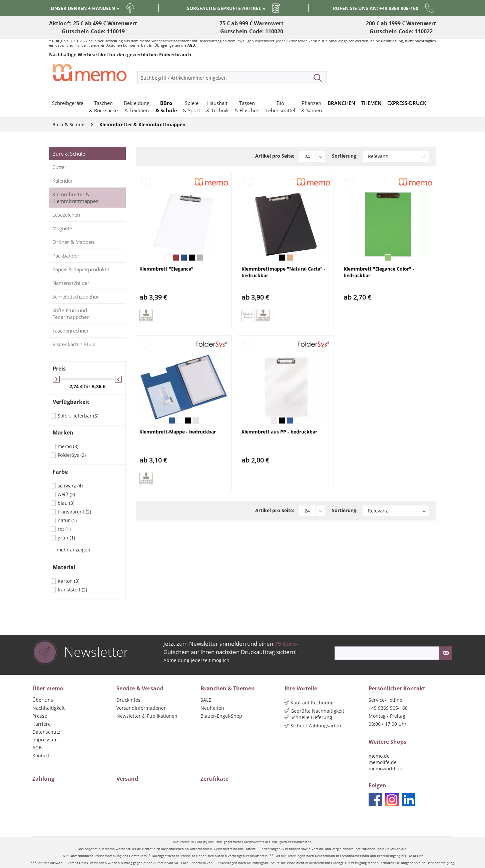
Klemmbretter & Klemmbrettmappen (76, 198)
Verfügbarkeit (71, 402)
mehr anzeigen (72, 550)
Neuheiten (212, 708)
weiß (66, 494)
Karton (69, 581)
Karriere (42, 724)
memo (68, 446)
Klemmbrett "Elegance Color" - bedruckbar (379, 272)
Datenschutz (46, 732)
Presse (40, 716)
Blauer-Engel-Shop (221, 716)
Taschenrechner (71, 331)
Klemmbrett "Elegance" (166, 269)
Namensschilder (71, 283)
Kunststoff (72, 590)
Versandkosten (300, 842)
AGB (191, 45)
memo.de (379, 756)
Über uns (43, 700)
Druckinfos (128, 700)
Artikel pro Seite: (275, 156)
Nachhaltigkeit (49, 708)
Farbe (60, 472)
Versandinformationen (142, 708)
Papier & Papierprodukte (81, 269)
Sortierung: (345, 156)
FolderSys (72, 455)
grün (66, 538)
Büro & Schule (69, 154)
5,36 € (99, 386)
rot (64, 529)
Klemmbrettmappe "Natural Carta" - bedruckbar (284, 272)
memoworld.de (385, 769)
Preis (59, 369)
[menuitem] (232, 78)
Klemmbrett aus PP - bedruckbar (279, 432)
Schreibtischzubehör (76, 297)
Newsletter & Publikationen (147, 716)
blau (66, 503)
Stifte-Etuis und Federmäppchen (71, 314)
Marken (63, 433)
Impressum (45, 740)
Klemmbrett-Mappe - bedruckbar (178, 432)
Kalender (63, 181)
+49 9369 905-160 (388, 708)
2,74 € (77, 386)
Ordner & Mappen (73, 242)
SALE (206, 700)
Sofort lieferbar (78, 416)
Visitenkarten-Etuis (74, 344)
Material (64, 567)
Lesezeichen (66, 215)
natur (67, 520)
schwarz (70, 486)
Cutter (59, 167)
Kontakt (41, 756)
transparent (74, 512)
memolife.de (383, 762)
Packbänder (66, 256)
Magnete (62, 228)
